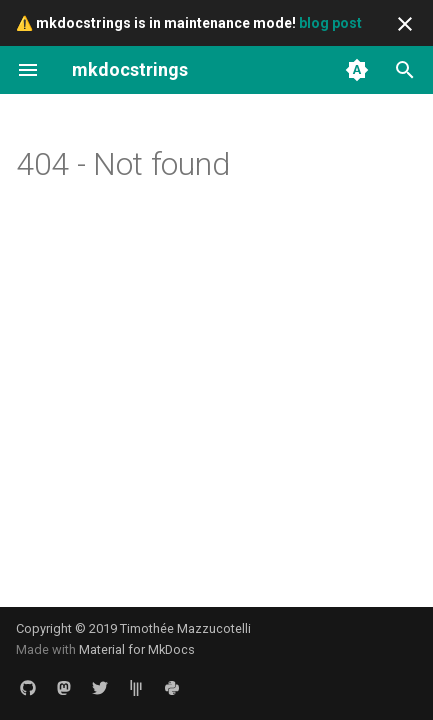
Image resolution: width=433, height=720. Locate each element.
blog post (330, 23)
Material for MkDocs (137, 649)
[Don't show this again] (405, 24)
